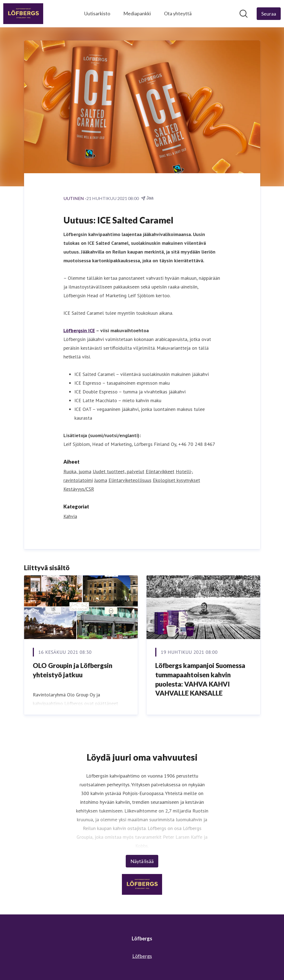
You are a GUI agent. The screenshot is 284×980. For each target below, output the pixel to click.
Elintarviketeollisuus (130, 480)
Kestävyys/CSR (79, 489)
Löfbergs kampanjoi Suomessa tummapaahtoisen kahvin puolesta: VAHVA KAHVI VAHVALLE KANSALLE (200, 679)
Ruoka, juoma (77, 471)
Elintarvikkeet (160, 471)
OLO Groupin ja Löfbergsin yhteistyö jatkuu (73, 670)
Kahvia (70, 516)
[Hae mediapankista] (244, 14)
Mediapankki (137, 13)
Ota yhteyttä (178, 13)
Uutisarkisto (97, 13)
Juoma (101, 480)
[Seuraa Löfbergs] (269, 14)
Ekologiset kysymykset (176, 480)
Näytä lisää (142, 861)
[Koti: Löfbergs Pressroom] (23, 14)
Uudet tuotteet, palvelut (118, 471)
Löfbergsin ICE (79, 330)
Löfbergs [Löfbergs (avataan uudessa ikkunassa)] (142, 956)
